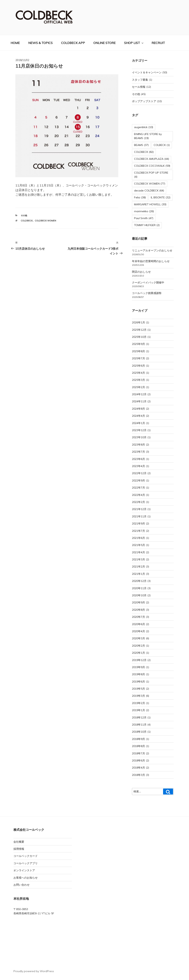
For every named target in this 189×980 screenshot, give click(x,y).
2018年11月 (139, 725)
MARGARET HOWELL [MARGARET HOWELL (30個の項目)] (150, 204)
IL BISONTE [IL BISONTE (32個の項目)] (161, 197)
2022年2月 (138, 502)
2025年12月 (139, 330)
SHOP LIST (134, 43)
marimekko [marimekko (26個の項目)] (144, 211)
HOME (15, 43)
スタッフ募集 (140, 80)
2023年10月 (139, 437)
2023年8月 (138, 445)
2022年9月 (138, 480)
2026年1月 (138, 322)
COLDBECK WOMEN (45, 221)
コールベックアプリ (26, 863)
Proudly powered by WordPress (34, 971)
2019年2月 (138, 703)
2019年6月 (138, 682)
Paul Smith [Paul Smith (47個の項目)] (144, 218)
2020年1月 (138, 653)
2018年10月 (139, 732)
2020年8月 (138, 610)
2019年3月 (138, 696)
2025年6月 (138, 366)
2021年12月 (139, 509)
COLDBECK (27, 221)
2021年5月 (138, 545)
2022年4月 (138, 495)
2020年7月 (138, 617)
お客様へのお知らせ (26, 878)
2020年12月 (139, 581)
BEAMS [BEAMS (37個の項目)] (141, 145)
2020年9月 (138, 602)
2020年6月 (138, 624)
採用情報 (19, 849)
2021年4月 (138, 552)
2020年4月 (138, 631)
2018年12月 (139, 717)
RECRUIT (158, 43)
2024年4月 (138, 416)
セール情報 (139, 87)
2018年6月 (138, 760)
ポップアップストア (144, 101)
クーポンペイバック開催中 (148, 282)
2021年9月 (138, 524)
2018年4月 (138, 768)
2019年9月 (138, 667)
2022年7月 (138, 488)
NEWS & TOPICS (40, 43)
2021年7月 (138, 531)
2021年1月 (138, 574)
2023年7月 (138, 452)
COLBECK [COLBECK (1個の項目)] (162, 145)
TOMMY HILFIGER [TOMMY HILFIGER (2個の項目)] (147, 225)
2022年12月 (139, 473)
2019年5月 (138, 689)
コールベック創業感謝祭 (147, 293)
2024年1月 (138, 423)
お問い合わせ (22, 885)
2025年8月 (138, 351)
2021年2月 (138, 567)
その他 (24, 215)
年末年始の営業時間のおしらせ (151, 261)
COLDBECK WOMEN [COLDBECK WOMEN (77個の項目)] (150, 184)
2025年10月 (139, 337)
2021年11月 (139, 516)
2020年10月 (139, 595)
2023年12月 (139, 430)
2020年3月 (138, 638)
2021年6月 (138, 538)
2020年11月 (139, 588)
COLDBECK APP (73, 43)
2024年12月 (139, 394)
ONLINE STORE (104, 43)
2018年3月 (138, 775)
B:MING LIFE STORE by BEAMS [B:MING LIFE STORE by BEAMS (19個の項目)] (148, 136)
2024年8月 (138, 409)
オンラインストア (24, 870)
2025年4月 (138, 373)
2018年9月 (138, 739)
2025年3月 (138, 380)
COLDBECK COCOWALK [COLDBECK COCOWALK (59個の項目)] (152, 166)
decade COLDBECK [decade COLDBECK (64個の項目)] (149, 191)
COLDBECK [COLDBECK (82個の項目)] (144, 152)
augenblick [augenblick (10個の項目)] (144, 127)
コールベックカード (26, 856)
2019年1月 (138, 710)
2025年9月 (138, 344)
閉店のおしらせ (141, 272)
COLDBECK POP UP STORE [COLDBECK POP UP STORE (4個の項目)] (151, 175)
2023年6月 (138, 459)
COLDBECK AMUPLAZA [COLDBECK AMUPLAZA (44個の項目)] (152, 159)
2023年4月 (138, 466)
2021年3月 (138, 559)
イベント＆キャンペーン (147, 72)
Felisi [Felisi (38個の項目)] (140, 197)
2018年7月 (138, 753)
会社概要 (19, 842)
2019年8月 (138, 674)
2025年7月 (138, 358)
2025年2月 (138, 387)
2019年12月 (139, 660)
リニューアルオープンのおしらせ (152, 250)
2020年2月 (138, 646)
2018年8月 (138, 746)
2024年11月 (139, 401)
